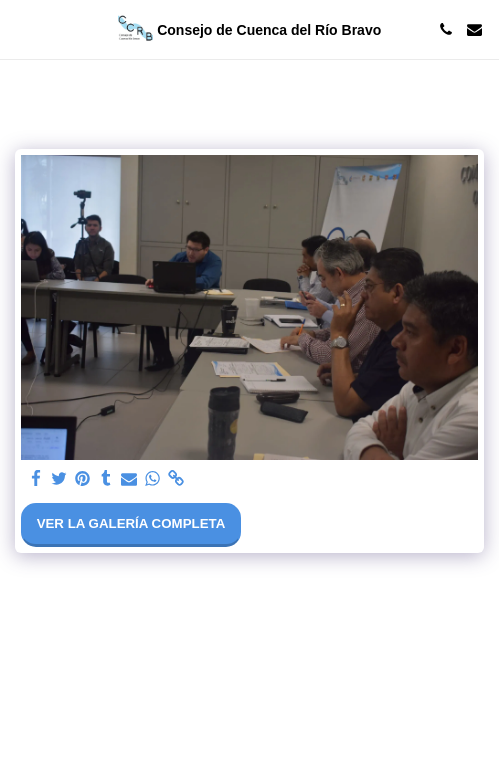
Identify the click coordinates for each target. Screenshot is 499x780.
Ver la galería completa (131, 523)
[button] (22, 29)
